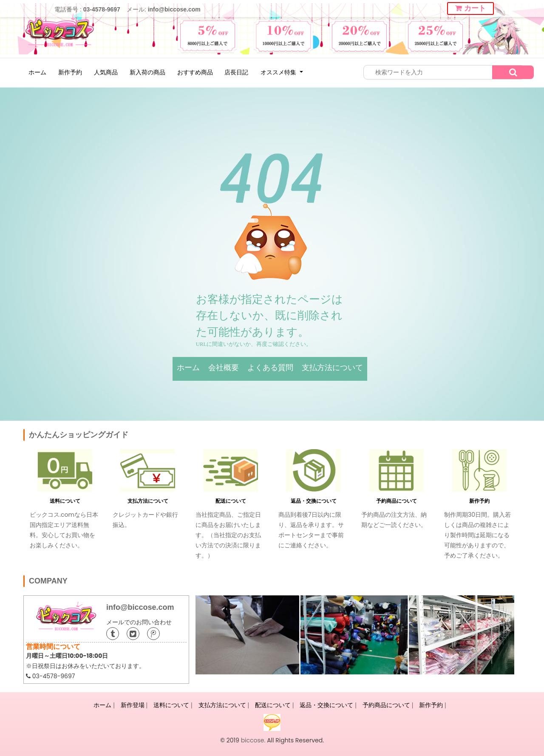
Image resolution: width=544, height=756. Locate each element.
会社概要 (224, 368)
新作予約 (70, 72)
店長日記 (236, 72)
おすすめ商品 (195, 72)
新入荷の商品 (147, 72)
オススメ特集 (279, 72)
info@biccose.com (174, 9)
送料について (65, 501)
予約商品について (397, 501)
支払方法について (332, 368)
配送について (231, 501)
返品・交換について (314, 501)
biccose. (253, 740)
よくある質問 (270, 368)
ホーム (37, 72)
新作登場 (133, 705)
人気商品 (106, 72)
